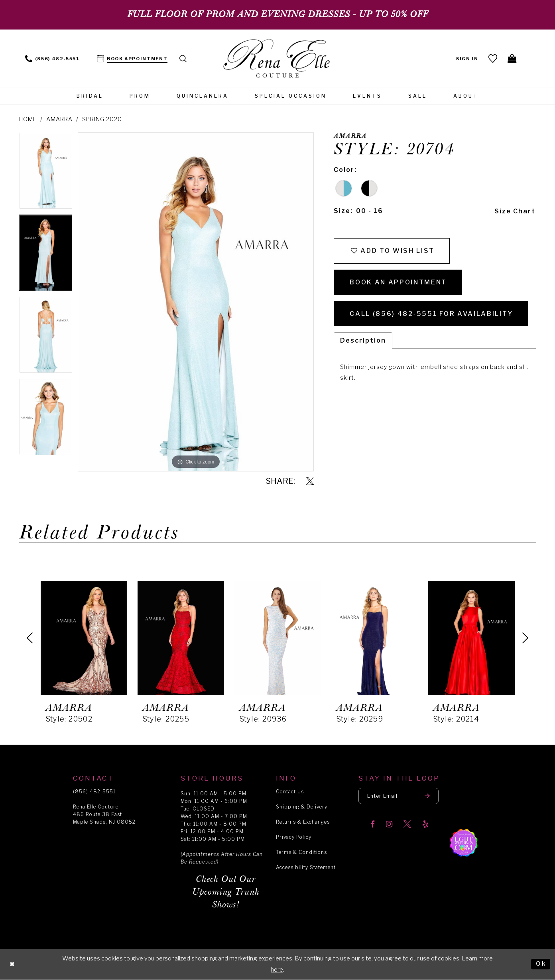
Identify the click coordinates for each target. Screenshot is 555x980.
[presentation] (84, 638)
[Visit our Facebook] (373, 825)
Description (363, 340)
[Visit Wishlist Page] (493, 58)
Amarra (59, 119)
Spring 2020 (102, 119)
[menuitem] (52, 58)
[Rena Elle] (278, 59)
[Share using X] (310, 482)
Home (28, 119)
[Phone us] (52, 58)
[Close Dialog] (12, 964)
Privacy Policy (294, 837)
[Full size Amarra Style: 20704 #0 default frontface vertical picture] (196, 302)
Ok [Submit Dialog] (541, 964)
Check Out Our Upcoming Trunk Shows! (226, 892)
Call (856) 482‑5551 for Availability (431, 314)
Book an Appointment (398, 282)
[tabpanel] (46, 174)
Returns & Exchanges (303, 822)
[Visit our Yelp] (425, 825)
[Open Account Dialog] (467, 58)
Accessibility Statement (306, 867)
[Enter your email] (399, 796)
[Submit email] (427, 796)
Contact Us (290, 792)
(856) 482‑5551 (94, 792)
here (277, 970)
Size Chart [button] (515, 211)
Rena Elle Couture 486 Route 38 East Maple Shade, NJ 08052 (104, 814)
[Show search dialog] (183, 58)
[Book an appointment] (132, 58)
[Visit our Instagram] (389, 825)
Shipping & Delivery (302, 807)
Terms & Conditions (301, 852)
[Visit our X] (407, 825)
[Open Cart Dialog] (513, 58)
